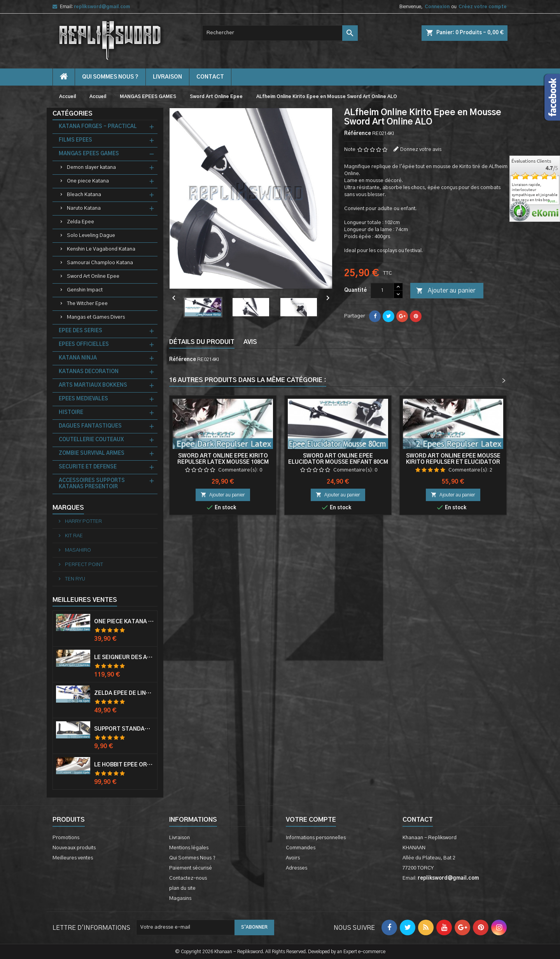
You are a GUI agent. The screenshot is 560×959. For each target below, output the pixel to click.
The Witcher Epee (87, 304)
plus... (553, 202)
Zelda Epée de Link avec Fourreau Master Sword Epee (124, 693)
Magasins (180, 899)
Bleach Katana (84, 195)
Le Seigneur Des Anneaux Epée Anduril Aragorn (124, 657)
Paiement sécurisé (191, 868)
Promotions (66, 838)
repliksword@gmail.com (102, 7)
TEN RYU (74, 579)
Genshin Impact (85, 290)
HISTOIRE (71, 413)
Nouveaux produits (74, 848)
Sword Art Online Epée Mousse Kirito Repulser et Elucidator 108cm (453, 462)
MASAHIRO (77, 550)
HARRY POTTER (83, 522)
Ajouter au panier (446, 291)
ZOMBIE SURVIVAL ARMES (92, 453)
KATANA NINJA (78, 358)
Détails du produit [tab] (202, 342)
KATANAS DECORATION (89, 372)
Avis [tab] (250, 342)
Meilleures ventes (73, 858)
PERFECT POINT (83, 565)
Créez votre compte (483, 7)
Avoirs (293, 858)
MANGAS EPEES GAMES (89, 154)
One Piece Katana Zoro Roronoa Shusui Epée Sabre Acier (124, 622)
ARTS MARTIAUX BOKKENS (93, 385)
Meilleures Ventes (85, 600)
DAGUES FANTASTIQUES (90, 426)
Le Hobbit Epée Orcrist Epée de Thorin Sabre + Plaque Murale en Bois (124, 765)
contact (210, 77)
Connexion (437, 7)
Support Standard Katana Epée (124, 729)
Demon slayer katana (91, 167)
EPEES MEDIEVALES (83, 399)
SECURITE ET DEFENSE (88, 467)
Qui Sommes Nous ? (110, 77)
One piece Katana (88, 181)
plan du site (182, 888)
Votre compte (311, 820)
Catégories (73, 114)
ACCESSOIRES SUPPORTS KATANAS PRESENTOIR (92, 484)
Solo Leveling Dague (91, 236)
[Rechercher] (280, 33)
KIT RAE (73, 536)
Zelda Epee (80, 222)
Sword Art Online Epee (93, 276)
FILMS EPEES (75, 140)
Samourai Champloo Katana (100, 263)
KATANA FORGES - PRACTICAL (98, 127)
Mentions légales (189, 848)
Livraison (167, 77)
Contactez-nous (188, 878)
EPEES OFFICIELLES (84, 345)
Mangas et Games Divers (96, 317)
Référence (358, 134)
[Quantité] (382, 291)
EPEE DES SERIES (80, 331)
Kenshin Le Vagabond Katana (101, 249)
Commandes (301, 848)
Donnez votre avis (421, 150)
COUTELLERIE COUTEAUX (91, 440)
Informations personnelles (316, 838)
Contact (418, 820)
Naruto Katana (84, 208)
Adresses (297, 868)
